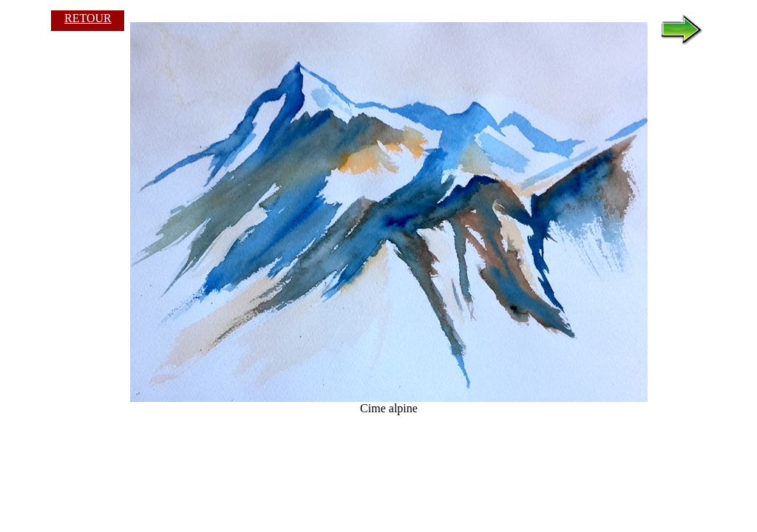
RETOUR (88, 18)
